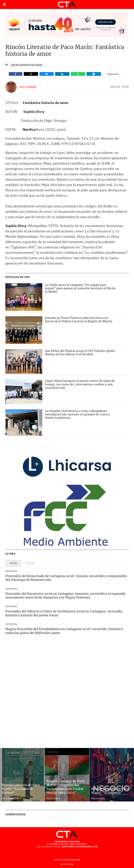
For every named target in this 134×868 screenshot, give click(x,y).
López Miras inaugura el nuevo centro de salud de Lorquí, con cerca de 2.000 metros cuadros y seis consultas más (80, 384)
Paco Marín (28, 87)
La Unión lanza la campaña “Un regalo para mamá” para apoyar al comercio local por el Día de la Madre (80, 288)
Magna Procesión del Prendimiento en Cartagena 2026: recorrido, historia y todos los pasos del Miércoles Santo (64, 631)
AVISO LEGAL (67, 864)
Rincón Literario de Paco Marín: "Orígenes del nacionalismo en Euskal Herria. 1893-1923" (65, 787)
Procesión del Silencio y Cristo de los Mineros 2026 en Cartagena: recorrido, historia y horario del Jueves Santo (64, 613)
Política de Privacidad (67, 860)
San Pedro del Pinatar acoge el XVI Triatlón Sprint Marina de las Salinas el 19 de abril (80, 352)
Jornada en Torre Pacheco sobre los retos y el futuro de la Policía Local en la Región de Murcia (79, 320)
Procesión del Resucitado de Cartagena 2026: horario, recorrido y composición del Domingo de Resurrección (66, 578)
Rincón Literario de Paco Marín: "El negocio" (110, 791)
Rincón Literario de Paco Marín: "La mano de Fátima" (21, 789)
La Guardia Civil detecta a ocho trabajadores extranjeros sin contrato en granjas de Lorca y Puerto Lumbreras (77, 414)
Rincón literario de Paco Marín (27, 65)
